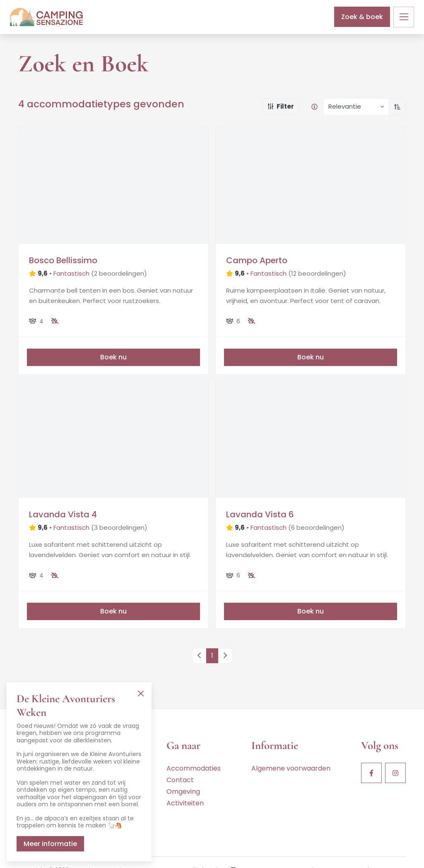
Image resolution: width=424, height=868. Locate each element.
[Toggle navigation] (404, 17)
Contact (180, 780)
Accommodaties (194, 768)
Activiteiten (185, 803)
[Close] (141, 693)
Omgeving (183, 792)
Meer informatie (50, 844)
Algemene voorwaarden (291, 768)
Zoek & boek (362, 17)
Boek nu (113, 357)
